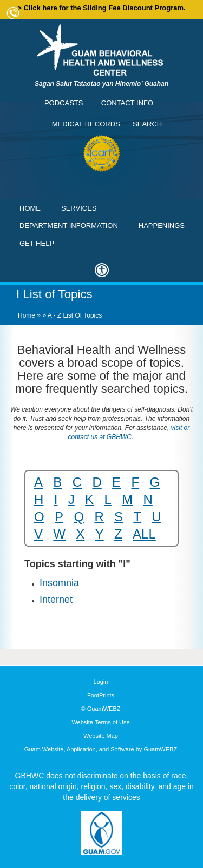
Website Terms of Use (100, 722)
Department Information (69, 226)
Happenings (162, 226)
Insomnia (59, 583)
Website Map (101, 736)
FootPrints (101, 695)
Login (101, 682)
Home (30, 208)
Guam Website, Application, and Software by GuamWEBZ (101, 749)
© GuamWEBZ (101, 709)
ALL (144, 534)
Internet (56, 600)
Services (79, 208)
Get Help (37, 243)
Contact (14, 14)
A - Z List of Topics (75, 315)
